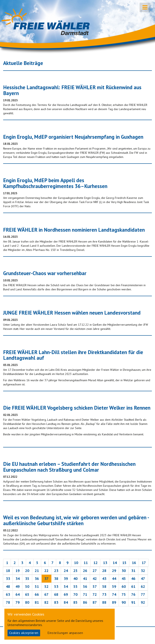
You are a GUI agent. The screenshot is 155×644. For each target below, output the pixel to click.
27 (95, 571)
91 (133, 602)
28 (104, 571)
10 (76, 563)
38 (56, 579)
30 (124, 571)
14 (115, 563)
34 (18, 579)
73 (104, 594)
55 (75, 586)
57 (95, 586)
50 (27, 586)
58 (104, 586)
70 (75, 594)
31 (133, 571)
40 (75, 579)
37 (46, 579)
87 (95, 602)
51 (37, 586)
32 (143, 571)
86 (85, 602)
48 (8, 586)
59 (114, 586)
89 (114, 602)
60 (124, 586)
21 (37, 571)
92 (143, 602)
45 (124, 579)
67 (46, 594)
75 (124, 594)
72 (95, 594)
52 (46, 586)
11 (86, 563)
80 (27, 602)
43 (104, 579)
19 (18, 571)
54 (66, 586)
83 (56, 602)
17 (144, 563)
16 (134, 563)
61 (133, 586)
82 (46, 602)
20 (27, 571)
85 (75, 602)
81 (37, 602)
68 (56, 594)
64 (18, 594)
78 (8, 602)
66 (37, 594)
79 (18, 602)
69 (66, 594)
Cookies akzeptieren (24, 633)
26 (85, 571)
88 (104, 602)
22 (46, 571)
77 (143, 594)
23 (56, 571)
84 (66, 602)
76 (133, 594)
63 (8, 594)
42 (95, 579)
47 (143, 579)
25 (75, 571)
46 (133, 579)
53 (56, 586)
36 (37, 579)
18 (8, 571)
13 (105, 563)
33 (8, 579)
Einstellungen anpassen (65, 633)
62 (143, 586)
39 (66, 579)
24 (66, 571)
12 (95, 563)
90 (124, 602)
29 (114, 571)
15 (124, 563)
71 (85, 594)
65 (27, 594)
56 (85, 586)
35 (27, 579)
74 (114, 594)
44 (114, 579)
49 (18, 586)
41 (85, 579)
